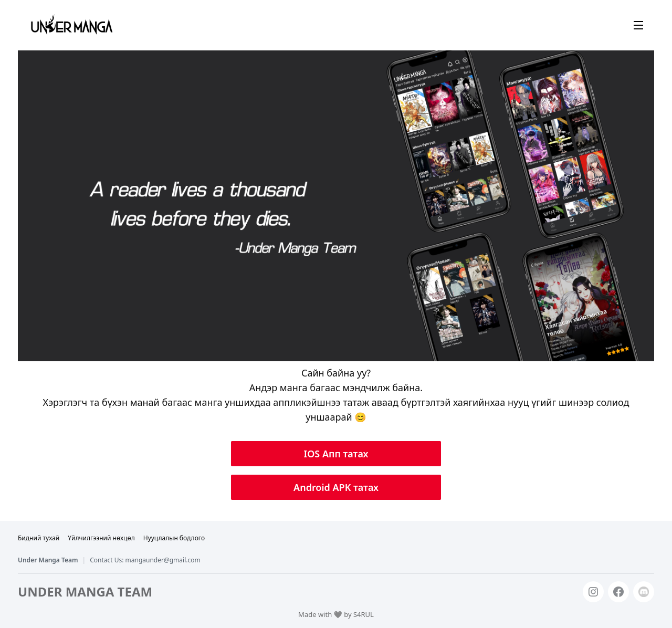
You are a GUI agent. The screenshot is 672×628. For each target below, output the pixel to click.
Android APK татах (336, 487)
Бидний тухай (39, 538)
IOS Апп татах (336, 454)
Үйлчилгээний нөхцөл (101, 538)
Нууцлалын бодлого (174, 538)
